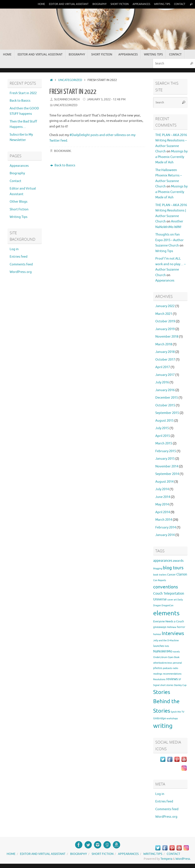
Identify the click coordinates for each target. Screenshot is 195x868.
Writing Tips (161, 4)
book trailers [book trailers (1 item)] (160, 575)
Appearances (139, 4)
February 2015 (166, 451)
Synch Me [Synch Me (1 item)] (176, 712)
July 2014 (162, 489)
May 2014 (162, 504)
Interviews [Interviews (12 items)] (173, 634)
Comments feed (21, 264)
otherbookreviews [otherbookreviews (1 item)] (163, 663)
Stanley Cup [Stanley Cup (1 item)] (180, 685)
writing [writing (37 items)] (163, 726)
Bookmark (63, 151)
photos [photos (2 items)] (158, 668)
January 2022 (165, 306)
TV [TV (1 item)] (183, 712)
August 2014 (164, 482)
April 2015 (163, 436)
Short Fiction (116, 4)
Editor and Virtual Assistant (62, 4)
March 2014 (164, 520)
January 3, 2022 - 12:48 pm (106, 99)
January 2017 (165, 375)
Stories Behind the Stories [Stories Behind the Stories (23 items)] (166, 701)
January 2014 (165, 535)
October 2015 (165, 405)
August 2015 (164, 421)
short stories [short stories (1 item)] (167, 685)
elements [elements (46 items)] (166, 613)
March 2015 (164, 443)
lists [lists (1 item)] (167, 646)
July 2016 (162, 382)
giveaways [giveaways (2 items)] (160, 627)
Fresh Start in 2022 (23, 93)
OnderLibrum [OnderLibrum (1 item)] (160, 657)
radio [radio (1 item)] (175, 668)
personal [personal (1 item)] (177, 663)
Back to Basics (63, 165)
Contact (179, 4)
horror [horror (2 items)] (181, 627)
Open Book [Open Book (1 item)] (174, 657)
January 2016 (165, 390)
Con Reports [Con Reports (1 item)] (160, 580)
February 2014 (166, 527)
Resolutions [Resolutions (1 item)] (159, 679)
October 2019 (165, 321)
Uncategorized (70, 80)
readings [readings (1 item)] (158, 674)
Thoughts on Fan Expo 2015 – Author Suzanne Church (169, 240)
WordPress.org (21, 272)
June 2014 (163, 497)
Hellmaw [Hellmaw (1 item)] (172, 627)
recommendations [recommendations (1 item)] (172, 674)
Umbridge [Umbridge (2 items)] (159, 718)
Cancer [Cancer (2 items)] (171, 575)
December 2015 (167, 398)
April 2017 (163, 367)
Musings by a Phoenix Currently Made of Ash (171, 157)
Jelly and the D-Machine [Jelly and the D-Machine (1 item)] (166, 641)
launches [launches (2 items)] (159, 646)
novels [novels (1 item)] (176, 652)
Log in (14, 249)
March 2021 (164, 314)
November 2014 (167, 466)
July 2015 (162, 428)
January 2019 (165, 329)
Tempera (166, 859)
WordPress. (183, 859)
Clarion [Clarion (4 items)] (182, 574)
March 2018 (164, 344)
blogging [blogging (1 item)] (158, 569)
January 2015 (165, 459)
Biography (94, 4)
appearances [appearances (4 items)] (163, 561)
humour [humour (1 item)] (157, 634)
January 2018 (165, 352)
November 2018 (167, 337)
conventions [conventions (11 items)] (166, 587)
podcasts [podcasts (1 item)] (167, 668)
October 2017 (165, 360)
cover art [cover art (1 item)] (172, 600)
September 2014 (167, 474)
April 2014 (163, 512)
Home (33, 4)
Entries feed (19, 257)
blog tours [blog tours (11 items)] (173, 568)
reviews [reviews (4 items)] (172, 679)
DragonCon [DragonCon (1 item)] (167, 605)
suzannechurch (67, 99)
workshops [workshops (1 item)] (172, 719)
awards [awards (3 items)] (178, 561)
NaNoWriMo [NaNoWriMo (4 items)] (163, 651)
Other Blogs (19, 202)
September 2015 (167, 413)
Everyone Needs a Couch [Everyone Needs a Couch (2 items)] (169, 621)
